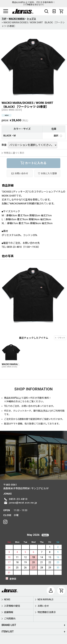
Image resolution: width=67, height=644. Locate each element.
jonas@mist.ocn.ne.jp (23, 503)
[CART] (61, 11)
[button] (6, 11)
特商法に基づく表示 (13, 153)
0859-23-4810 (18, 499)
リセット (60, 338)
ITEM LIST (8, 632)
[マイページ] (51, 591)
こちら (23, 401)
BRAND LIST (9, 625)
